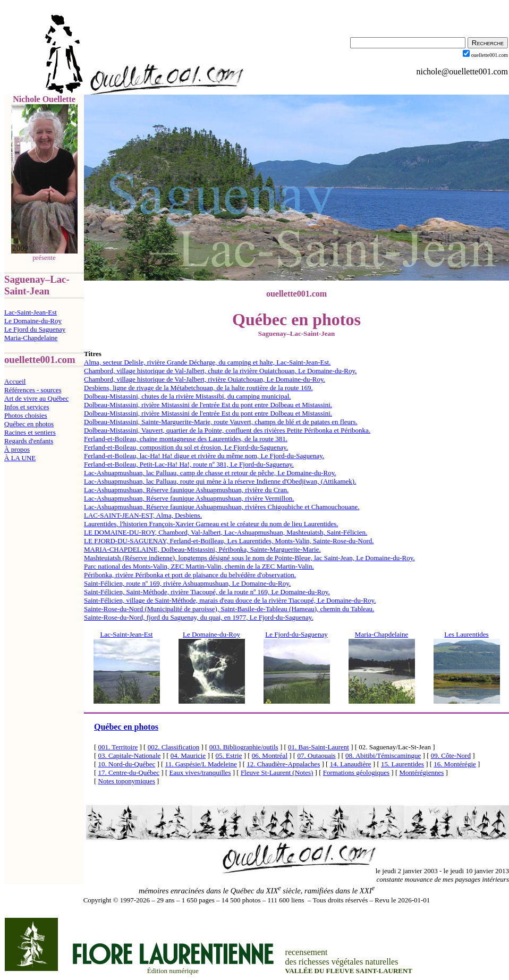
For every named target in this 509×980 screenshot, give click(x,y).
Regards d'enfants (29, 441)
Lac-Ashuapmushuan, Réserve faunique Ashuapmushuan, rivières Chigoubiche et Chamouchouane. (222, 507)
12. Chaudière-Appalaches (283, 764)
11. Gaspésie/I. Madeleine (201, 764)
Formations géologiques (356, 772)
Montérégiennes (422, 772)
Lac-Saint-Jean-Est (31, 312)
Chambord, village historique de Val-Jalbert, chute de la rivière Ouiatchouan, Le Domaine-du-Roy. (220, 371)
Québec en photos (29, 424)
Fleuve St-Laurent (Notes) (277, 772)
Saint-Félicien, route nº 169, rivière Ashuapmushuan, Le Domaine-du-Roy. (187, 583)
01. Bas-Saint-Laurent (319, 747)
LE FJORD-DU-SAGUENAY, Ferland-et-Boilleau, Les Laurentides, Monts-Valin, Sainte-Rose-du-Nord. (229, 541)
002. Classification (174, 747)
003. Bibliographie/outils (244, 747)
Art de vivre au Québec (36, 398)
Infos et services (27, 407)
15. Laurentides (402, 764)
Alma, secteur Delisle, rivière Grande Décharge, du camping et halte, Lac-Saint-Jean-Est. (207, 362)
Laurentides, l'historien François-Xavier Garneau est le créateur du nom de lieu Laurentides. (211, 524)
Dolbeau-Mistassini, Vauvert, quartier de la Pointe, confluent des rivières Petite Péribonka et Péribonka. (227, 430)
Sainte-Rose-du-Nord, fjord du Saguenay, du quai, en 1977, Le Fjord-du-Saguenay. (199, 617)
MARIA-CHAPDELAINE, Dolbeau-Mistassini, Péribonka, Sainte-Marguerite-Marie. (202, 549)
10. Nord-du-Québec (127, 764)
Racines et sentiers (30, 432)
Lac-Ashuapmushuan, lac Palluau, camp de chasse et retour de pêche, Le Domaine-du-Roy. (210, 473)
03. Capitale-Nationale (130, 755)
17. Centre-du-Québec (129, 772)
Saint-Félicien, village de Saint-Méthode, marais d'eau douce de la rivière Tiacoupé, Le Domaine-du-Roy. (230, 600)
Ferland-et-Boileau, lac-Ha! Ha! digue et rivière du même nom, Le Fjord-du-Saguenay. (204, 456)
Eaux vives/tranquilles (200, 772)
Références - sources (33, 390)
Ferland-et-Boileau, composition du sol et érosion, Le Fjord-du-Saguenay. (186, 447)
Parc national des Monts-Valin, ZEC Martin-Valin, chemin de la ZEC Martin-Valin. (199, 566)
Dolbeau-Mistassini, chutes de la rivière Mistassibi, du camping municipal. (188, 396)
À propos (17, 449)
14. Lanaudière (351, 764)
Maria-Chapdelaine (31, 338)
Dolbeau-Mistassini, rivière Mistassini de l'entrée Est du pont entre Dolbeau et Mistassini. (208, 405)
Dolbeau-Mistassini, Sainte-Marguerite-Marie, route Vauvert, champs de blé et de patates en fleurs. (221, 422)
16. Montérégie (455, 764)
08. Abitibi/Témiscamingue (383, 755)
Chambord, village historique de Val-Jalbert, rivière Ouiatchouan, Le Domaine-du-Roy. (205, 379)
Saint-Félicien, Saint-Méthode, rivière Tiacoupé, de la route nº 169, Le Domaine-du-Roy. (207, 592)
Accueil (15, 381)
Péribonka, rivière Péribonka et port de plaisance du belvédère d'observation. (190, 575)
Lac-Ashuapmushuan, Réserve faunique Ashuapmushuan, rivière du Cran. (186, 490)
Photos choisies (26, 415)
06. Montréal (270, 755)
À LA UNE (20, 458)
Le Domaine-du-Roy (33, 321)
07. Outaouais (316, 755)
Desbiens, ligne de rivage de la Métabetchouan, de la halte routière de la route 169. (198, 388)
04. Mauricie (188, 755)
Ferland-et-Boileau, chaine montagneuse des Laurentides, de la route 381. (186, 439)
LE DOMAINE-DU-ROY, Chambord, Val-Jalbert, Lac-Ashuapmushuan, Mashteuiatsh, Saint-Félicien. (226, 532)
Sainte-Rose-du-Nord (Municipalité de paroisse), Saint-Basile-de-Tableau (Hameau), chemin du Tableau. (229, 609)
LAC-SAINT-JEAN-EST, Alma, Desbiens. (143, 515)
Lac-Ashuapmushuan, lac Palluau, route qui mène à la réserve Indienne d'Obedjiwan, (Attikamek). (220, 481)
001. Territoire (118, 747)
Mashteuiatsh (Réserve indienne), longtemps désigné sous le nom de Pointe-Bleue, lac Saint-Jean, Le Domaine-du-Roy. (249, 558)
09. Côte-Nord (451, 755)
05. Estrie (229, 755)
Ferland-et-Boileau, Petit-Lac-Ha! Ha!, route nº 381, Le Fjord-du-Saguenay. (189, 464)
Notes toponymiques (127, 781)
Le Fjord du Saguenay (35, 329)
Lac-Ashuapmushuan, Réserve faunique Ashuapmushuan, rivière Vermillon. (189, 498)
